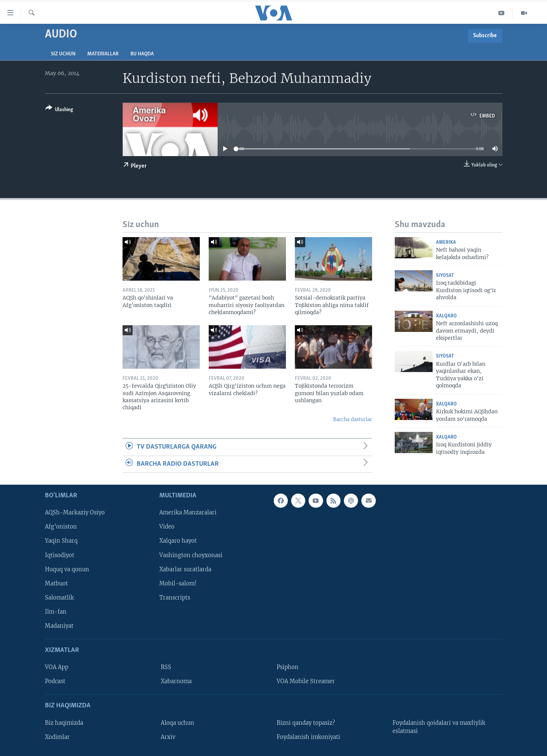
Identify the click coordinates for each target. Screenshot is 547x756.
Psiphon (288, 667)
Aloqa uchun (178, 723)
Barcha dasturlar (353, 419)
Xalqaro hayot (178, 541)
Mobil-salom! (178, 584)
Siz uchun (63, 54)
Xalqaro (446, 316)
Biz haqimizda (64, 723)
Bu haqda (142, 54)
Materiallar (103, 54)
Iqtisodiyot (60, 555)
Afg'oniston (61, 527)
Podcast (55, 681)
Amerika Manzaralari (188, 513)
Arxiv (168, 737)
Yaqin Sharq (61, 541)
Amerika (446, 243)
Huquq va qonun (67, 569)
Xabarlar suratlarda (185, 569)
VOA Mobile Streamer (306, 681)
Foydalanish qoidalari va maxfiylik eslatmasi (439, 727)
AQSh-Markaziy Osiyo (75, 513)
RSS (166, 667)
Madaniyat (59, 626)
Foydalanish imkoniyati (308, 737)
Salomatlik (59, 598)
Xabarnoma (176, 681)
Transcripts (175, 598)
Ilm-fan (56, 612)
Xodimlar (57, 737)
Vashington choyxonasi (191, 555)
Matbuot (56, 584)
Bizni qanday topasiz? (306, 723)
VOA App (57, 667)
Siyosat (445, 276)
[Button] (59, 110)
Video (167, 527)
